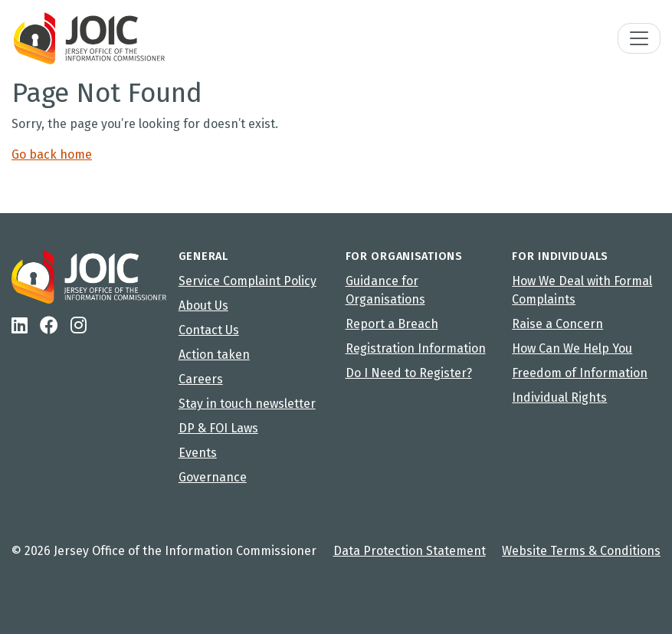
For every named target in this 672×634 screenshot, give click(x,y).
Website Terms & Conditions (581, 551)
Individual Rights (559, 397)
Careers (201, 379)
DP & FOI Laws (218, 428)
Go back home (52, 154)
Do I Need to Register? (409, 373)
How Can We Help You (572, 348)
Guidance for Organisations (385, 290)
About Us (203, 306)
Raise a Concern (557, 324)
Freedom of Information (580, 373)
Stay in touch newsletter (247, 404)
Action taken (214, 355)
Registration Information (416, 348)
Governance (213, 477)
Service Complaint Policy (247, 281)
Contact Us (209, 330)
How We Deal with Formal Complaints (582, 290)
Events (198, 453)
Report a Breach (392, 324)
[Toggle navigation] (639, 38)
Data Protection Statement (410, 551)
